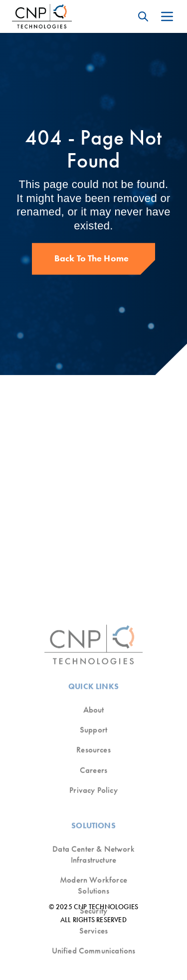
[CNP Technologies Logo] (42, 16)
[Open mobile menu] (167, 16)
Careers (93, 914)
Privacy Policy (93, 934)
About (94, 854)
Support (93, 874)
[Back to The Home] (94, 259)
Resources (93, 894)
